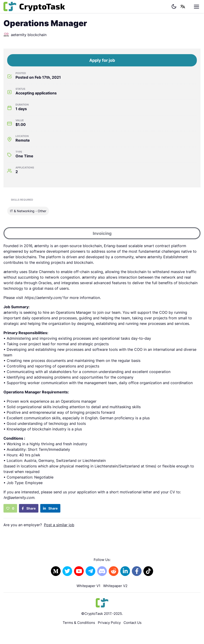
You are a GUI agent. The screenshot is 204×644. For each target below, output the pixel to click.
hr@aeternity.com (19, 498)
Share (29, 508)
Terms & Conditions (79, 623)
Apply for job (102, 60)
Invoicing (102, 233)
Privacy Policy (109, 623)
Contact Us (133, 623)
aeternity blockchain (25, 35)
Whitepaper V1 (88, 586)
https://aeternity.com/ (43, 298)
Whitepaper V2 (115, 586)
